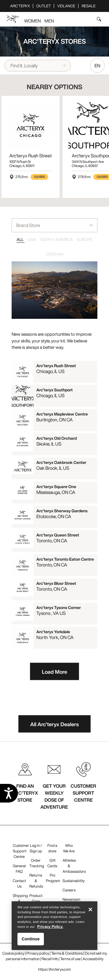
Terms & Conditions (67, 953)
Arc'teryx (20, 6)
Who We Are (69, 848)
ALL (20, 239)
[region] (54, 928)
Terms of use (70, 959)
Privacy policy (38, 953)
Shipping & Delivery (20, 901)
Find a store (52, 848)
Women (32, 21)
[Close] (90, 912)
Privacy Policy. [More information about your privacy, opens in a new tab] (50, 929)
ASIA (32, 239)
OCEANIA (55, 254)
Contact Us (19, 884)
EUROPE (85, 239)
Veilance (66, 6)
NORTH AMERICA (57, 239)
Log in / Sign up (36, 848)
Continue (31, 941)
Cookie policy (13, 953)
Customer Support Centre (21, 851)
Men (49, 21)
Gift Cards (52, 863)
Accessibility (93, 959)
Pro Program (53, 878)
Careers (69, 890)
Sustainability (74, 881)
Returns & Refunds (36, 881)
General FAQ (19, 869)
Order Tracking (37, 863)
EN (97, 66)
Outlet (44, 6)
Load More (54, 672)
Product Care (36, 898)
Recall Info (50, 959)
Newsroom (71, 899)
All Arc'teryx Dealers (54, 724)
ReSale (89, 6)
